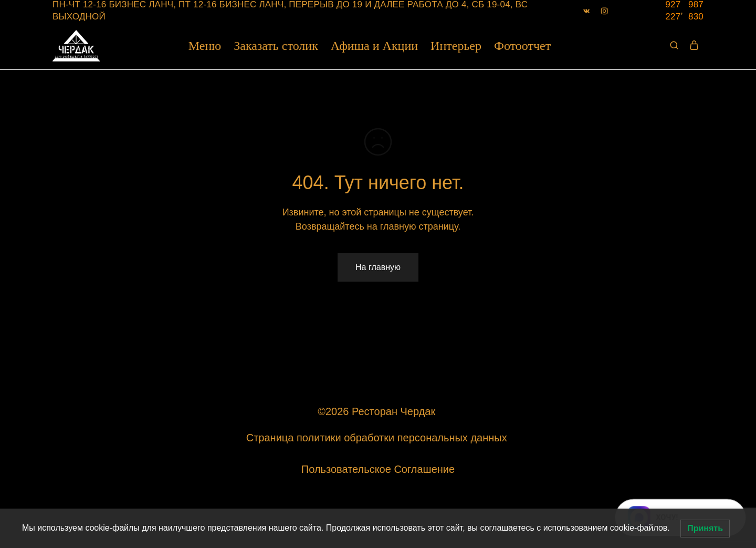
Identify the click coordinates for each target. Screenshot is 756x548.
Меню (205, 46)
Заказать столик (276, 46)
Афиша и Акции (374, 46)
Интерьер (456, 46)
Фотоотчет (522, 46)
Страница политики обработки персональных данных (378, 438)
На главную (378, 267)
